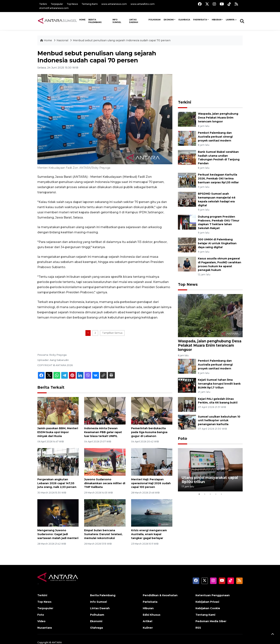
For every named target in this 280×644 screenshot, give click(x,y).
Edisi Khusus (152, 615)
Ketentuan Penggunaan (213, 595)
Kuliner (148, 628)
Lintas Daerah (134, 21)
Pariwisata (200, 20)
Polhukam (155, 20)
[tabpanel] (210, 470)
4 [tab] (216, 494)
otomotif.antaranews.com (54, 8)
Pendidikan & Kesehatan (160, 595)
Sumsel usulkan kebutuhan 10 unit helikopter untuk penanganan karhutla (219, 421)
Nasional (63, 40)
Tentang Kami (90, 4)
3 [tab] (210, 494)
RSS (198, 628)
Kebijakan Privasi (207, 602)
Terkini (43, 4)
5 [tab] (221, 494)
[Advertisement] (210, 73)
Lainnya (230, 20)
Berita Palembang (95, 21)
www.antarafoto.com (143, 4)
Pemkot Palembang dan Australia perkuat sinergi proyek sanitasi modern (215, 137)
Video (41, 621)
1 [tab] (199, 494)
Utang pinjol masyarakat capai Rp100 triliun (210, 480)
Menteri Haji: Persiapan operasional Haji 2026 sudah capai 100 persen (151, 483)
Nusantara (45, 628)
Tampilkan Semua (112, 333)
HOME (82, 20)
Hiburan (216, 20)
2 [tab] (205, 494)
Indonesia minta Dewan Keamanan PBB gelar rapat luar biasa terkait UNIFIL (103, 432)
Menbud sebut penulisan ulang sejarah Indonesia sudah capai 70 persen (122, 40)
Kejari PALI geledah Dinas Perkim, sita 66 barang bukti (218, 401)
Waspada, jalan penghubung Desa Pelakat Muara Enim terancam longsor (218, 118)
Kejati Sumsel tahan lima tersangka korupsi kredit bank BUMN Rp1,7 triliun (219, 384)
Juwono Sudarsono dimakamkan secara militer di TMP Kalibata (105, 483)
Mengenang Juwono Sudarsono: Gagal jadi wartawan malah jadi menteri (58, 534)
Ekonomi (169, 20)
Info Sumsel (117, 21)
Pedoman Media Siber (211, 621)
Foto (183, 438)
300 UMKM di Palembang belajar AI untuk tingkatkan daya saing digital (217, 243)
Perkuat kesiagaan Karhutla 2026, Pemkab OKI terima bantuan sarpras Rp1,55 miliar (218, 178)
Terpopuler (57, 4)
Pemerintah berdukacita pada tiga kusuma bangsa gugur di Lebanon (149, 432)
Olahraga (184, 20)
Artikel (147, 621)
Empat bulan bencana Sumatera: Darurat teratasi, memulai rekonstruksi (103, 534)
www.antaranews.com (114, 4)
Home (46, 40)
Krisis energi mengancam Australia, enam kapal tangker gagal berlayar (149, 534)
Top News (72, 4)
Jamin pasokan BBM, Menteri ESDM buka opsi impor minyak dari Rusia (58, 432)
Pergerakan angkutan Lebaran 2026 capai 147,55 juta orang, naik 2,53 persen (57, 483)
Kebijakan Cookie (208, 608)
